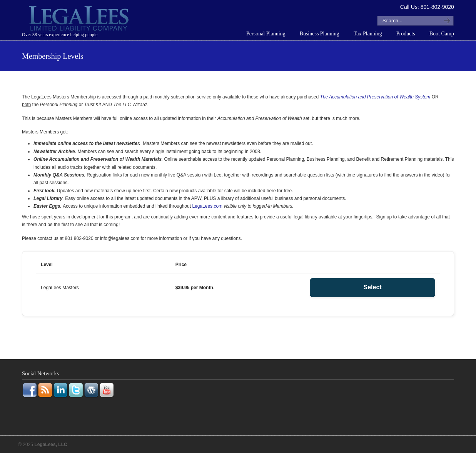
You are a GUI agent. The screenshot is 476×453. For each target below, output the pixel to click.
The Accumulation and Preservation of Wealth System (375, 97)
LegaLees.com (207, 206)
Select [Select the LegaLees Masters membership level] (373, 287)
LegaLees (80, 20)
